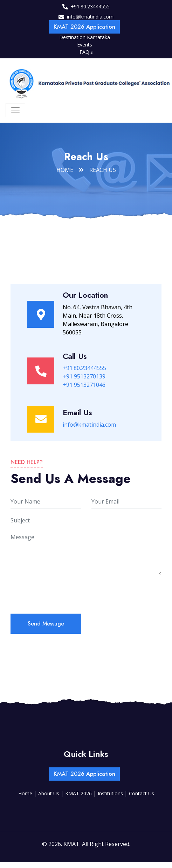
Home (65, 170)
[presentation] (64, 594)
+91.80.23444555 (90, 6)
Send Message (46, 624)
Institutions (111, 793)
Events (85, 45)
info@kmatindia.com (90, 17)
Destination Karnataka (85, 37)
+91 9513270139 (84, 376)
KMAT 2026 (79, 793)
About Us (49, 793)
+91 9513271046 (84, 385)
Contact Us (142, 793)
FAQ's (86, 52)
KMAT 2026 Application (84, 27)
